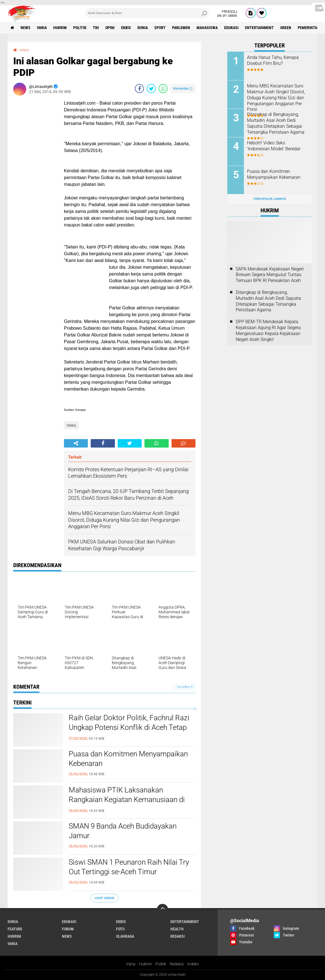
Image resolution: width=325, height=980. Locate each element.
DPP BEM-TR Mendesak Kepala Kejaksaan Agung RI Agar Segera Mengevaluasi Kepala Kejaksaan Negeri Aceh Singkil (268, 330)
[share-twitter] (151, 89)
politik (80, 28)
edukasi (231, 28)
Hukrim (145, 964)
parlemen (181, 28)
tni (96, 28)
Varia (131, 964)
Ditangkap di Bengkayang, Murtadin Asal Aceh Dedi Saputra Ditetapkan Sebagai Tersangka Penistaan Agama (276, 123)
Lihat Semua (104, 898)
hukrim (60, 28)
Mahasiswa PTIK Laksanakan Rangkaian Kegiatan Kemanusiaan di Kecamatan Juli (127, 800)
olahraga (125, 936)
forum (68, 929)
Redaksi (177, 964)
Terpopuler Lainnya (270, 199)
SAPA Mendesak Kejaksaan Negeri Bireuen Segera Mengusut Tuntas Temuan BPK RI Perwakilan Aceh (270, 275)
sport (160, 28)
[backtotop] (162, 909)
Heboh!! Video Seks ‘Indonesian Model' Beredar (274, 146)
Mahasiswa (207, 28)
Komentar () (183, 88)
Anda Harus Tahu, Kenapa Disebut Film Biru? (273, 60)
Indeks (193, 964)
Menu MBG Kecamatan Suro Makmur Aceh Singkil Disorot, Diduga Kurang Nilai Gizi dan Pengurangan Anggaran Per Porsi (276, 98)
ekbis (126, 28)
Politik (161, 964)
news (25, 28)
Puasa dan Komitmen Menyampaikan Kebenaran (128, 759)
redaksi (178, 936)
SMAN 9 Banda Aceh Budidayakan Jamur (123, 831)
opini (110, 28)
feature (15, 929)
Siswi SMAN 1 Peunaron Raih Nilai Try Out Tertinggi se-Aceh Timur (129, 867)
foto (120, 929)
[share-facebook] (139, 89)
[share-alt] (76, 443)
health (177, 929)
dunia (143, 28)
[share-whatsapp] (163, 89)
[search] (147, 13)
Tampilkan (184, 687)
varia (42, 28)
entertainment (259, 28)
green (286, 28)
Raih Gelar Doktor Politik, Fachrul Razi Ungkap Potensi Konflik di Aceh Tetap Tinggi (129, 727)
